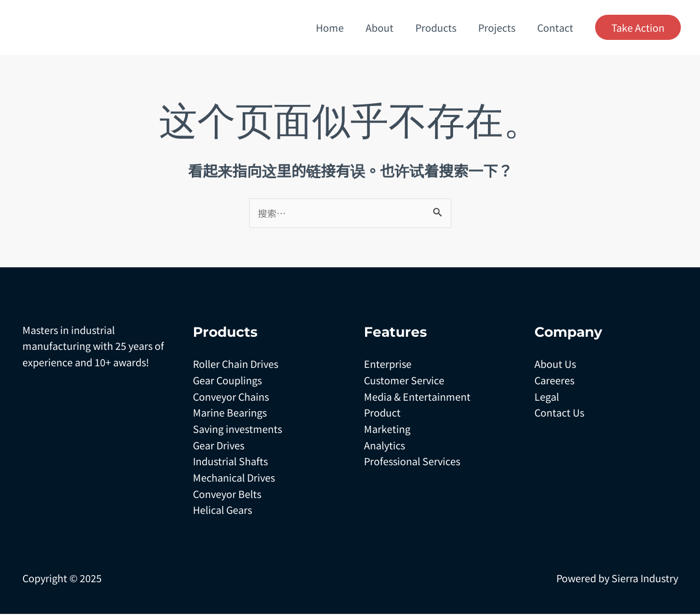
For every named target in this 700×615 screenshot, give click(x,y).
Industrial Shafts (230, 462)
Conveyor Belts (227, 494)
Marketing (387, 430)
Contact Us (559, 413)
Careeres (554, 381)
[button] (638, 27)
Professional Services (412, 462)
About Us (555, 365)
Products (441, 27)
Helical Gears (222, 511)
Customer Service (404, 381)
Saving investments (237, 430)
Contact (556, 27)
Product (382, 413)
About (387, 27)
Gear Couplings (227, 381)
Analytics (384, 446)
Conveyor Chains (231, 397)
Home (340, 27)
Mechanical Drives (234, 478)
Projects (500, 27)
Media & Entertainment (417, 397)
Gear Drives (219, 446)
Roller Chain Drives (236, 365)
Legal (547, 397)
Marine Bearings (230, 413)
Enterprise (388, 365)
